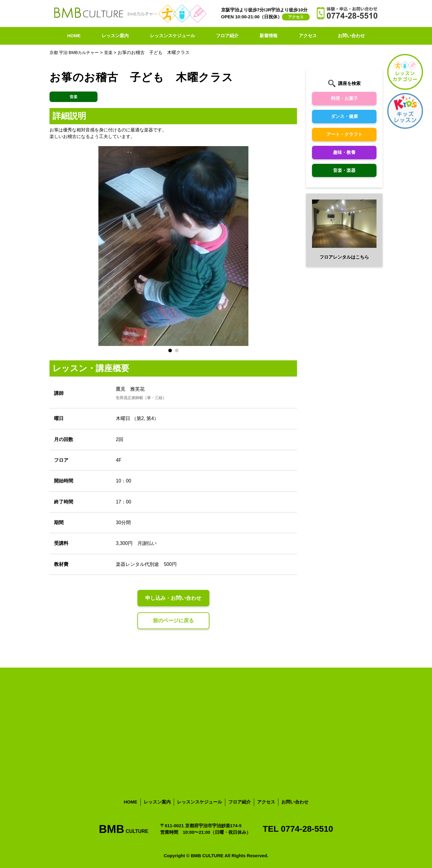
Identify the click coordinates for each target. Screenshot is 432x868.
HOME (74, 36)
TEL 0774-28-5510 (298, 829)
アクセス (296, 17)
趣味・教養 (344, 152)
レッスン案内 (115, 36)
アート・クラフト (344, 134)
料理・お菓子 (344, 98)
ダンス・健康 (344, 116)
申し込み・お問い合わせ (173, 598)
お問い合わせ (351, 36)
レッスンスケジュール (172, 36)
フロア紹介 (227, 36)
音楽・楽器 (344, 170)
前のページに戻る (173, 621)
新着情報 (268, 36)
